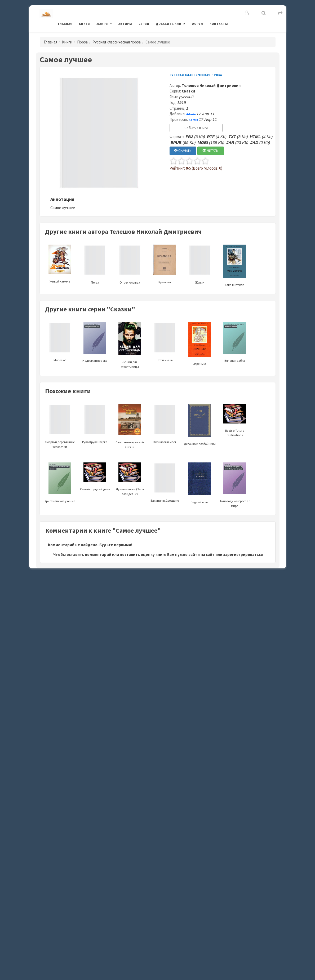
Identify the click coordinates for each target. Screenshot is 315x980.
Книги (85, 24)
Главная (65, 24)
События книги (196, 128)
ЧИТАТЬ (210, 151)
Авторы (125, 24)
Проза (82, 42)
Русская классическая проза (117, 42)
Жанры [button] (103, 24)
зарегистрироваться (243, 555)
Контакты (219, 24)
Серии (144, 24)
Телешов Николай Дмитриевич (211, 85)
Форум (197, 24)
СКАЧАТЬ (183, 151)
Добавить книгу (170, 24)
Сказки (188, 91)
